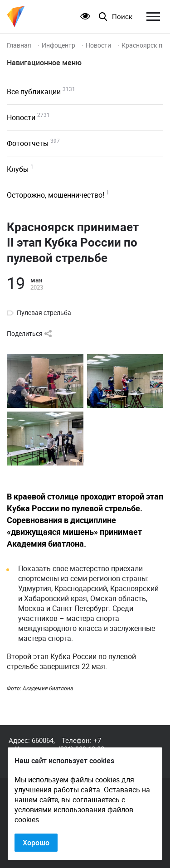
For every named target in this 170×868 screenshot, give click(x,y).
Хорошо (36, 843)
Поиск (122, 17)
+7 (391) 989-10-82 (81, 744)
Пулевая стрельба (44, 313)
